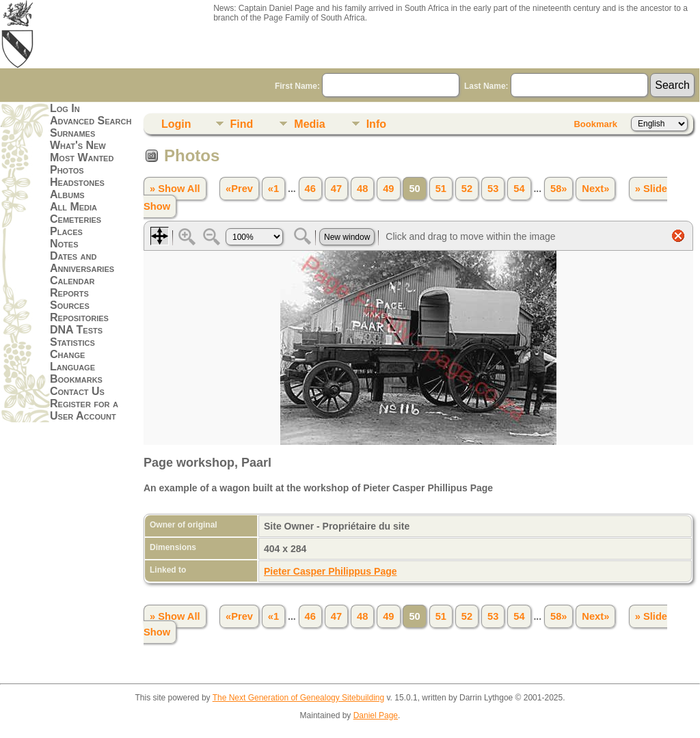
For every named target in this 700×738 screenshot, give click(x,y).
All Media (73, 207)
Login (176, 124)
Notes (64, 244)
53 (493, 189)
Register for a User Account (84, 410)
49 (388, 189)
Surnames (72, 133)
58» (558, 189)
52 (467, 189)
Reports (69, 293)
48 (362, 189)
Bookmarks (76, 379)
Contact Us (77, 391)
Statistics (72, 342)
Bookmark (595, 124)
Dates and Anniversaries (82, 262)
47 (336, 189)
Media (309, 124)
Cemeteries (76, 219)
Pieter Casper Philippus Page (331, 571)
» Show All (175, 189)
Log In (65, 108)
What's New (78, 145)
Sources (70, 305)
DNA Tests (76, 330)
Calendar (72, 281)
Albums (67, 194)
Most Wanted (82, 158)
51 (441, 189)
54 (519, 189)
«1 (273, 189)
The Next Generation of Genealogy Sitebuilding (299, 698)
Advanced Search (91, 121)
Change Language (72, 360)
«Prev (239, 189)
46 (310, 189)
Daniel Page (376, 715)
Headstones (77, 182)
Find (242, 124)
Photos (67, 170)
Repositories (79, 317)
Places (66, 231)
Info (376, 124)
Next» (595, 189)
